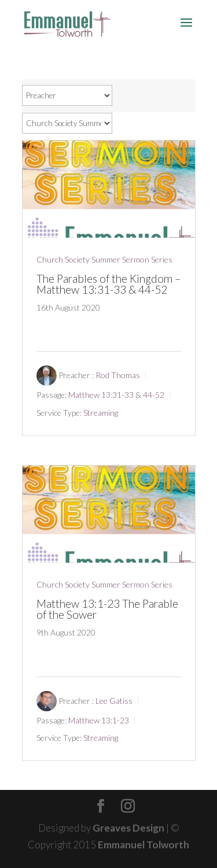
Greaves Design (128, 828)
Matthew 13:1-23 (99, 720)
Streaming (101, 413)
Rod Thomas (118, 375)
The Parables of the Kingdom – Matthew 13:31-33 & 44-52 (108, 284)
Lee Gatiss (114, 701)
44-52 (154, 395)
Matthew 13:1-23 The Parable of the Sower (107, 609)
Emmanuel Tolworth (144, 845)
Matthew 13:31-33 (101, 395)
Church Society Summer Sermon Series (104, 259)
